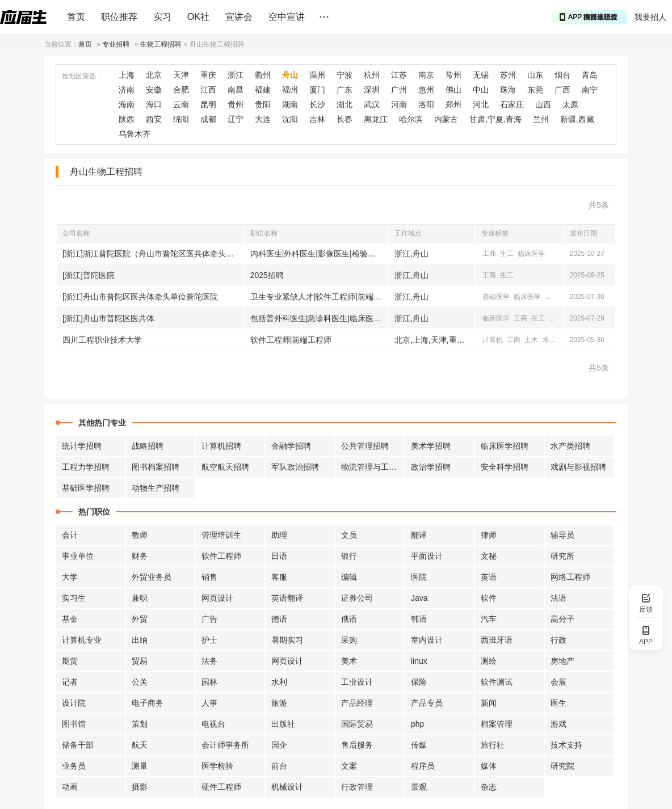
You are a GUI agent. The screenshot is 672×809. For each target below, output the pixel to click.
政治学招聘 (431, 467)
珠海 (508, 90)
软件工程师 (221, 556)
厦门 (317, 90)
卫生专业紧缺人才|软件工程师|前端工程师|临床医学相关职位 (319, 297)
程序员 (423, 766)
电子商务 (148, 703)
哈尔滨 (411, 119)
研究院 (562, 766)
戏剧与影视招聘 (578, 467)
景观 (419, 787)
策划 (140, 724)
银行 (349, 556)
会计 (70, 535)
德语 (279, 619)
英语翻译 (287, 598)
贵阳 (263, 104)
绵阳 (181, 119)
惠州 (426, 90)
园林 (209, 682)
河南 (399, 104)
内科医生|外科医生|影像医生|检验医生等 (319, 254)
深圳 (372, 90)
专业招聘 (116, 44)
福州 (290, 90)
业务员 (74, 766)
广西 (562, 90)
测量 (140, 766)
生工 (507, 254)
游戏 (558, 724)
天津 (181, 75)
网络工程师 (570, 577)
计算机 (555, 297)
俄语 (349, 619)
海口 (154, 104)
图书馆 (74, 724)
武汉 (372, 104)
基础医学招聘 (86, 488)
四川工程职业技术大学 (102, 340)
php (417, 724)
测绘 (489, 661)
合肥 (181, 90)
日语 (279, 556)
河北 (481, 104)
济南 (127, 90)
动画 (70, 787)
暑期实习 (287, 640)
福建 (263, 90)
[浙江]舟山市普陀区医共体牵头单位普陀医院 (140, 297)
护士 (209, 640)
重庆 (208, 75)
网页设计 (217, 598)
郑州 (453, 104)
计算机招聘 (221, 446)
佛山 (453, 90)
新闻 (489, 703)
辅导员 (562, 535)
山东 (535, 75)
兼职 (140, 598)
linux (419, 661)
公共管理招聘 (365, 446)
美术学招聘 (431, 446)
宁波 (345, 75)
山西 (543, 104)
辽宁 (236, 119)
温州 (317, 75)
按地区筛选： (82, 76)
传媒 (419, 745)
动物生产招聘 (156, 488)
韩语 (419, 619)
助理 (279, 535)
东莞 (535, 90)
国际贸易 (357, 724)
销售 (209, 577)
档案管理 (497, 724)
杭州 (372, 75)
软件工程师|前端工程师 (291, 340)
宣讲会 (239, 17)
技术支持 (566, 745)
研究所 (562, 556)
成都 (208, 119)
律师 (489, 535)
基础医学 (496, 297)
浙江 (236, 75)
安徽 (154, 90)
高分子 (562, 619)
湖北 (345, 104)
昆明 (208, 104)
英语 (489, 577)
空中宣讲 (287, 17)
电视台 (213, 724)
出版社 (283, 724)
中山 (481, 90)
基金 (70, 619)
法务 (209, 661)
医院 (419, 577)
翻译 (419, 535)
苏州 (508, 75)
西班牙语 (497, 640)
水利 (549, 340)
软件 (489, 598)
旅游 (279, 703)
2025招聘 (267, 275)
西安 (154, 119)
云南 (181, 104)
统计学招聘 (82, 446)
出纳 (140, 640)
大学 (70, 577)
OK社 (198, 17)
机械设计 (287, 787)
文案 (349, 766)
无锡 (481, 75)
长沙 (317, 104)
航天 (140, 745)
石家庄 (512, 104)
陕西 (127, 119)
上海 (127, 75)
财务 (140, 556)
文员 (349, 535)
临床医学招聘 (505, 446)
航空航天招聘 (225, 467)
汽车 (489, 619)
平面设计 (427, 556)
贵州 (236, 104)
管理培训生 (221, 535)
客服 (279, 577)
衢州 (263, 75)
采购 (349, 640)
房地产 (562, 661)
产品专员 (427, 703)
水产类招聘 (570, 446)
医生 (558, 703)
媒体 (489, 766)
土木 (531, 340)
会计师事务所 (225, 745)
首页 (76, 17)
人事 (209, 703)
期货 (70, 661)
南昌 (236, 90)
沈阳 (290, 119)
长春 (345, 119)
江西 (208, 90)
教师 (140, 535)
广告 (209, 619)
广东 (345, 90)
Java (419, 598)
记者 (70, 682)
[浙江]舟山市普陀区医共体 (108, 318)
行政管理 (357, 787)
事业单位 (78, 556)
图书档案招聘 (156, 467)
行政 (558, 640)
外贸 (140, 619)
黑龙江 (376, 119)
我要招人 (650, 17)
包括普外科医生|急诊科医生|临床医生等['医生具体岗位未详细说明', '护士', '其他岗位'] (319, 318)
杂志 (489, 787)
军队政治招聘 (295, 467)
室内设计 (427, 640)
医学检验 (217, 766)
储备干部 (78, 745)
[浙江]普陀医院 (89, 275)
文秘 (489, 556)
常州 (453, 75)
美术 (349, 661)
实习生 (74, 598)
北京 (154, 75)
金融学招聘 (291, 446)
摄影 (140, 787)
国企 (279, 745)
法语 (558, 598)
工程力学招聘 (86, 467)
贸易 (140, 661)
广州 (399, 90)
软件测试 (497, 682)
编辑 (349, 577)
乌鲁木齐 (135, 134)
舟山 (290, 75)
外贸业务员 (152, 577)
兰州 (541, 119)
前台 (279, 766)
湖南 (290, 104)
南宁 (590, 90)
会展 (558, 682)
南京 (426, 75)
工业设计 (357, 682)
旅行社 (493, 745)
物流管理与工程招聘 (373, 467)
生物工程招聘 (161, 44)
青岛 (590, 75)
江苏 (399, 75)
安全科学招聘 (505, 467)
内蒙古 (446, 119)
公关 (140, 682)
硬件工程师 (221, 787)
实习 (162, 17)
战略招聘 (148, 446)
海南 (127, 104)
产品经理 (357, 703)
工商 (489, 254)
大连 (263, 119)
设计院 (74, 703)
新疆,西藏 (577, 119)
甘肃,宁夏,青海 (495, 119)
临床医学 (531, 254)
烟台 (562, 75)
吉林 (317, 119)
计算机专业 (82, 640)
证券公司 (357, 598)
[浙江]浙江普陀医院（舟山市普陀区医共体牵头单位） (153, 254)
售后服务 (357, 745)
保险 (419, 682)
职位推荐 (119, 17)
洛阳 (426, 104)
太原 (570, 104)
